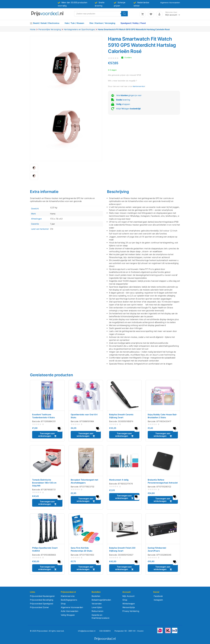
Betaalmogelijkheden (101, 600)
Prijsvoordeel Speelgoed (41, 604)
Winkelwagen (129, 604)
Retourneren (97, 611)
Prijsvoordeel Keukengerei (42, 596)
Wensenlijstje (129, 607)
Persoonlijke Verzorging (50, 29)
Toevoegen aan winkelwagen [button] (46, 435)
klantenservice (139, 86)
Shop (63, 604)
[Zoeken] (124, 14)
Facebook (158, 596)
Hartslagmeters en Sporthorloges (79, 29)
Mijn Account (128, 596)
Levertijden (97, 607)
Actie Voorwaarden (70, 611)
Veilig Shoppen (68, 615)
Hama (53, 214)
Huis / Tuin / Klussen (74, 23)
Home (33, 29)
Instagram (158, 600)
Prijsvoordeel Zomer (39, 607)
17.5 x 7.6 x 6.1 (56, 219)
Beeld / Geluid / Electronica (46, 23)
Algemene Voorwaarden (170, 3)
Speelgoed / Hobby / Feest (133, 23)
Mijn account (171, 15)
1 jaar (52, 224)
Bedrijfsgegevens (69, 600)
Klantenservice (68, 596)
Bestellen (96, 596)
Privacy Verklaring (131, 611)
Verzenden (97, 604)
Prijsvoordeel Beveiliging (42, 600)
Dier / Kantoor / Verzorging (102, 23)
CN (52, 229)
